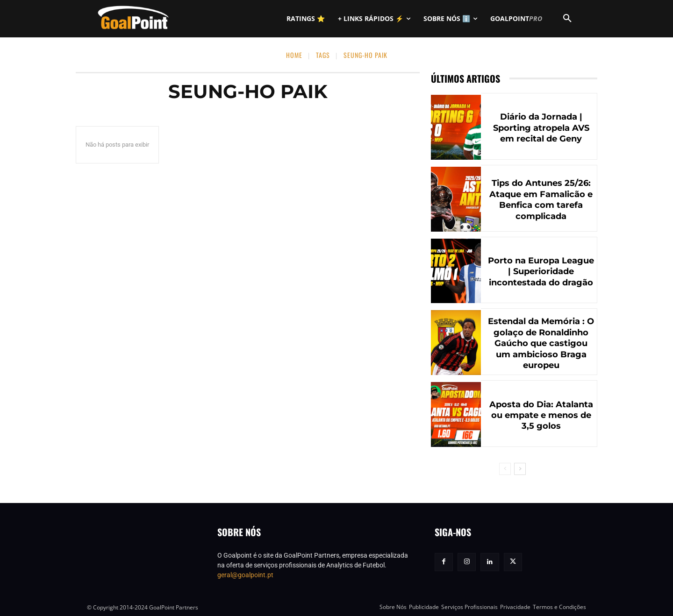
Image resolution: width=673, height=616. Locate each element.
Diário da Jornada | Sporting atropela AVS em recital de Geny (541, 128)
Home (294, 55)
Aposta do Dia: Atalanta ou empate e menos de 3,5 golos (541, 415)
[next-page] (520, 469)
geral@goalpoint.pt (245, 575)
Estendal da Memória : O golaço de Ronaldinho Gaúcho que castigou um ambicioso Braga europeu (541, 343)
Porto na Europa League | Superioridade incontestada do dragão (541, 272)
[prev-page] (505, 469)
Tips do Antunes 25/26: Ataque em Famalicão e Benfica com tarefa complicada (541, 199)
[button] (567, 19)
